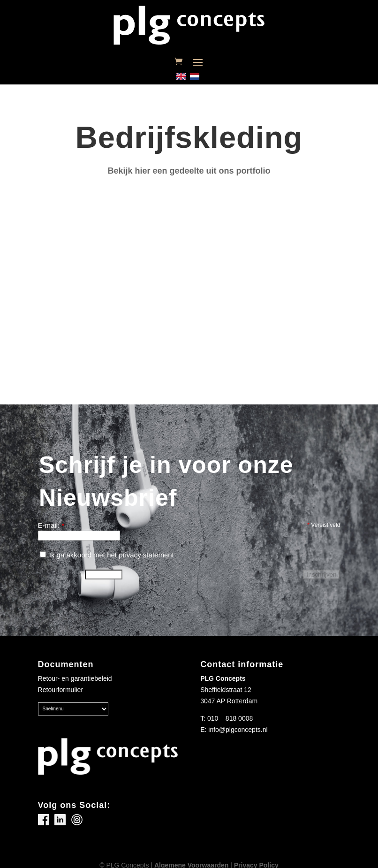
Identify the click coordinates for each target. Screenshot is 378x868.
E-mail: (51, 525)
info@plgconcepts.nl (238, 730)
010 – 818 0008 (230, 718)
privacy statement (146, 555)
